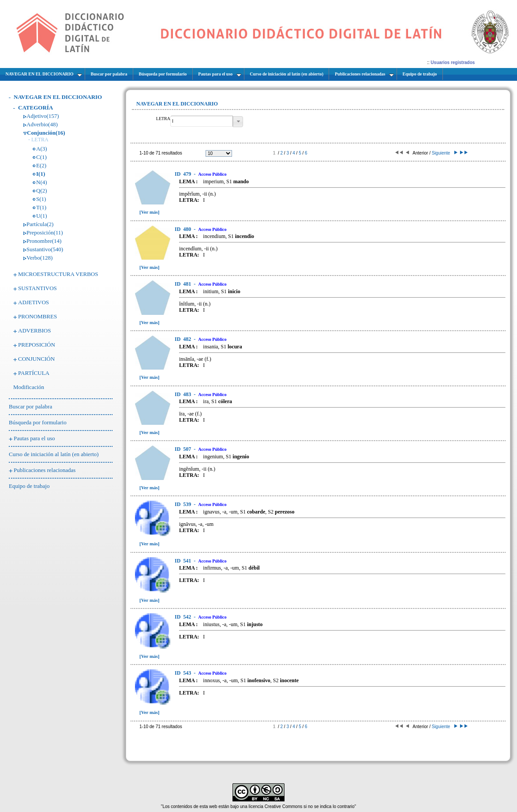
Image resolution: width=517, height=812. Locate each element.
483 (184, 394)
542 (184, 617)
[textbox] (202, 121)
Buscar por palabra (30, 406)
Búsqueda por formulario (38, 422)
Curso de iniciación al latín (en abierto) (54, 454)
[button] (238, 122)
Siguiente (444, 153)
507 (184, 449)
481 (184, 284)
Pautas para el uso (34, 438)
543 (184, 673)
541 (184, 561)
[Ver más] (150, 212)
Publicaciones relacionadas (45, 470)
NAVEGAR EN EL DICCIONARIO (58, 97)
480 (184, 229)
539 (184, 504)
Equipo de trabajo (29, 486)
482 (184, 339)
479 (184, 174)
